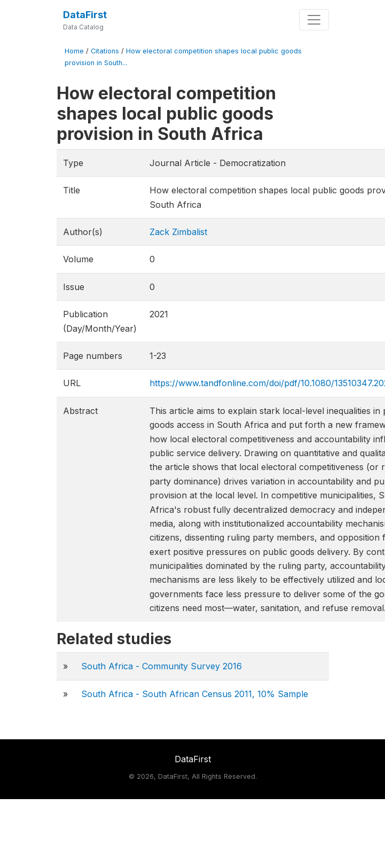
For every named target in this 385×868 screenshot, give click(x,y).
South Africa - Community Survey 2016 (162, 666)
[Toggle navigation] (314, 20)
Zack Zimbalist (178, 232)
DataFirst (85, 15)
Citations (105, 51)
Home (74, 51)
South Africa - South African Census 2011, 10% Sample (195, 694)
